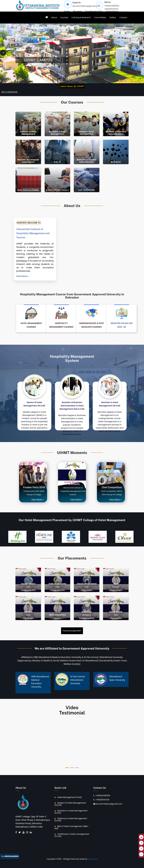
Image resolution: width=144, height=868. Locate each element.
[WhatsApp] (141, 854)
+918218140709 (111, 9)
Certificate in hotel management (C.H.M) (72, 835)
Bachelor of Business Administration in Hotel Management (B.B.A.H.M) (72, 406)
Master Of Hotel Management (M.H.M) (70, 804)
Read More (22, 276)
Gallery (113, 17)
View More (37, 500)
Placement (77, 11)
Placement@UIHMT (72, 631)
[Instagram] (141, 849)
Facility (67, 11)
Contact (123, 17)
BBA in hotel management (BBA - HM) (72, 827)
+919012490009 (111, 6)
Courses (64, 17)
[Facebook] (141, 843)
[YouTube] (141, 837)
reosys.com (93, 859)
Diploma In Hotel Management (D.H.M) (71, 820)
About (54, 17)
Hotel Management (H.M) (68, 797)
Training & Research (81, 17)
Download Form (112, 11)
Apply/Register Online (94, 11)
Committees (100, 17)
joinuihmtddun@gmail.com (86, 6)
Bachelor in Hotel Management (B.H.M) (71, 812)
